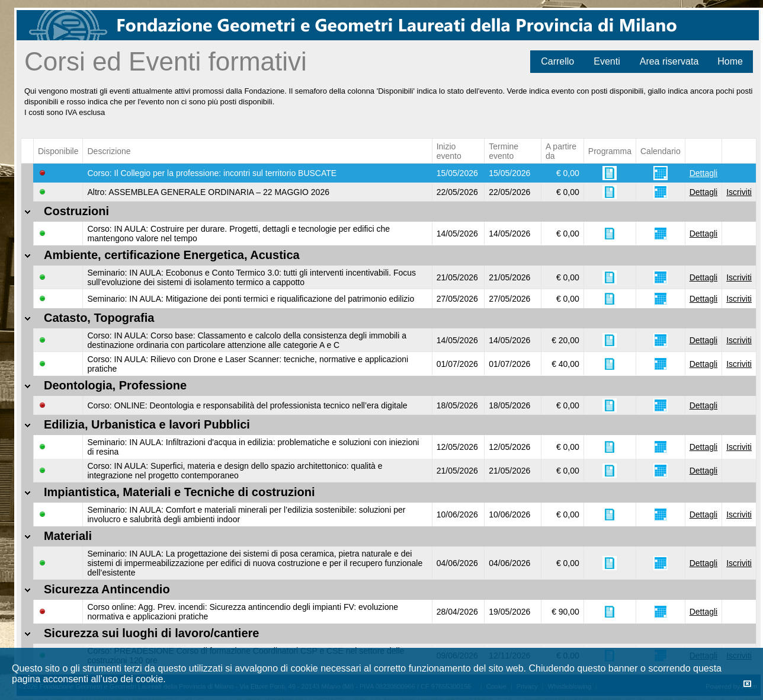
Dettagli (703, 173)
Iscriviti (739, 192)
